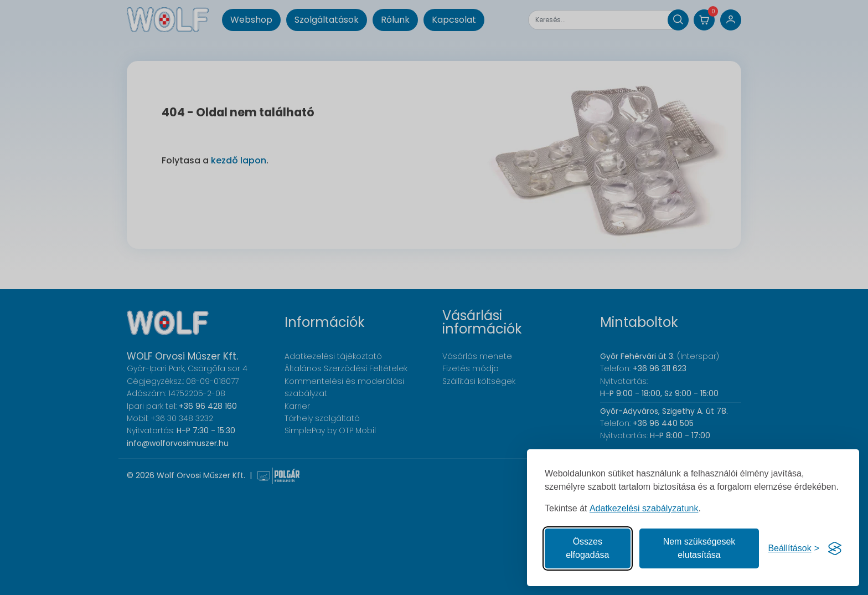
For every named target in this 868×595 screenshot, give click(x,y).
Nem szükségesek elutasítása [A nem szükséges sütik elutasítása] (699, 548)
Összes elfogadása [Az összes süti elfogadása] (587, 548)
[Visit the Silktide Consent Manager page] (835, 548)
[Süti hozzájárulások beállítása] (794, 548)
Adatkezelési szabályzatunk (644, 508)
